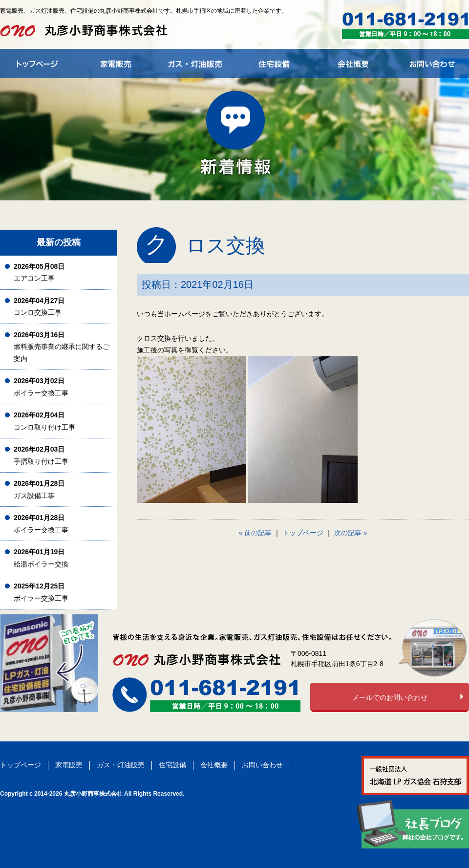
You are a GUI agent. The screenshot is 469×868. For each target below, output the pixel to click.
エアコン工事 (39, 272)
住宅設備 (172, 765)
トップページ (303, 533)
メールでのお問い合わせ (390, 697)
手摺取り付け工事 (41, 455)
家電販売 (69, 765)
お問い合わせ (262, 765)
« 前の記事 (256, 533)
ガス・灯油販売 (121, 765)
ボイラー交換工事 (41, 387)
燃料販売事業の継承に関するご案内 (62, 347)
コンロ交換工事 (39, 307)
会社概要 (214, 765)
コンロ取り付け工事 (44, 421)
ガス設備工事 (39, 489)
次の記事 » (351, 533)
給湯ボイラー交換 (41, 558)
